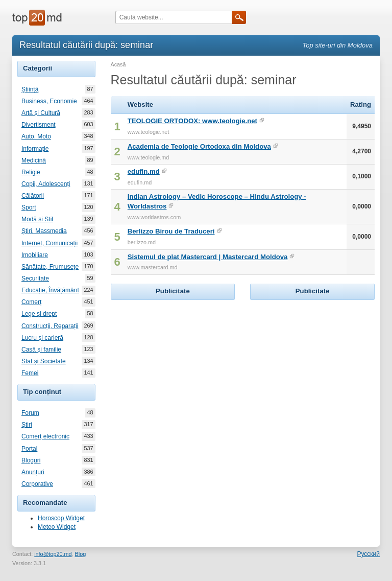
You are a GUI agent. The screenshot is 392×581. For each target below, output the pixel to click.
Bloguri (31, 460)
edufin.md (144, 171)
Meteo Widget (57, 527)
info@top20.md (53, 554)
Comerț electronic (45, 436)
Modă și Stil (37, 219)
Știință (30, 89)
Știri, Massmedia (44, 231)
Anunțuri (33, 472)
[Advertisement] (187, 366)
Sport (29, 207)
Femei (30, 373)
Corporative (37, 484)
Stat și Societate (44, 361)
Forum (30, 413)
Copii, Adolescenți (46, 184)
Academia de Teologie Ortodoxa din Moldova (199, 146)
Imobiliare (35, 255)
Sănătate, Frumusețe (50, 267)
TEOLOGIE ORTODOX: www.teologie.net (192, 121)
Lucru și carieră (42, 338)
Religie (31, 172)
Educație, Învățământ (50, 290)
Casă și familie (41, 350)
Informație (35, 149)
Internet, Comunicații (50, 243)
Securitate (35, 278)
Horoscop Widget (61, 518)
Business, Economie (49, 101)
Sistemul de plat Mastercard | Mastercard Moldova (208, 257)
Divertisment (39, 125)
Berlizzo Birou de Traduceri (171, 231)
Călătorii (33, 196)
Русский (368, 554)
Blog (81, 554)
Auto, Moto (36, 136)
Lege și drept (39, 314)
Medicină (34, 160)
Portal (29, 449)
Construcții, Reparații (50, 326)
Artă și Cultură (41, 113)
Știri (27, 425)
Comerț (31, 302)
